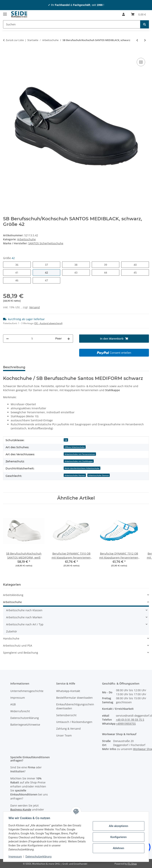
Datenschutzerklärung (39, 857)
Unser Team (64, 735)
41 (18, 272)
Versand (35, 307)
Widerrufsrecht (20, 711)
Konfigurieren (117, 837)
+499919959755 (126, 724)
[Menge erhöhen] (69, 339)
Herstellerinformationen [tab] (51, 367)
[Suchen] (72, 24)
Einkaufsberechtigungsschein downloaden (75, 706)
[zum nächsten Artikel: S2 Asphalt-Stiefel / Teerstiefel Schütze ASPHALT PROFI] (145, 40)
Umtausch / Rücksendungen (74, 722)
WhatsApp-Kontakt (68, 691)
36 (18, 264)
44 (107, 272)
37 (48, 264)
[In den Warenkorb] (6, 53)
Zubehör (12, 631)
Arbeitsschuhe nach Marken (24, 617)
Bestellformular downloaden (74, 698)
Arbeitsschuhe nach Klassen (24, 610)
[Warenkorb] (138, 14)
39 (107, 264)
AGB (13, 704)
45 (137, 272)
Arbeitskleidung (13, 595)
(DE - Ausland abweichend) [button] (48, 323)
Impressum (16, 857)
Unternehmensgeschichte (27, 691)
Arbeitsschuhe (26, 239)
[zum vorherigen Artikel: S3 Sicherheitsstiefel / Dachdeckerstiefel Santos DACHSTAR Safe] (137, 40)
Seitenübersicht (66, 715)
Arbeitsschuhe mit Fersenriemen (80, 454)
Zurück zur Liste (15, 40)
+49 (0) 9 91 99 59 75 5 (130, 720)
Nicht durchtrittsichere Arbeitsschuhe (82, 468)
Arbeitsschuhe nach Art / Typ (25, 624)
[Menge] (32, 339)
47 (48, 280)
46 (18, 280)
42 (48, 272)
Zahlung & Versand (68, 729)
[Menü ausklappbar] (5, 13)
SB (66, 440)
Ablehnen (117, 848)
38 (77, 264)
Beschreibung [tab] (14, 367)
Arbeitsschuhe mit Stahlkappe (79, 461)
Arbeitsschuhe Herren (75, 475)
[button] (124, 14)
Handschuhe (11, 638)
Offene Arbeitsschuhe (75, 447)
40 (137, 264)
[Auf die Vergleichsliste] (141, 62)
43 (77, 272)
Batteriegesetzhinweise (25, 725)
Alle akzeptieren (117, 826)
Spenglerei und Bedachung (21, 653)
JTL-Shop (132, 864)
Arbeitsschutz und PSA (18, 646)
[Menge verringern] (7, 339)
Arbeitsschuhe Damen (99, 475)
